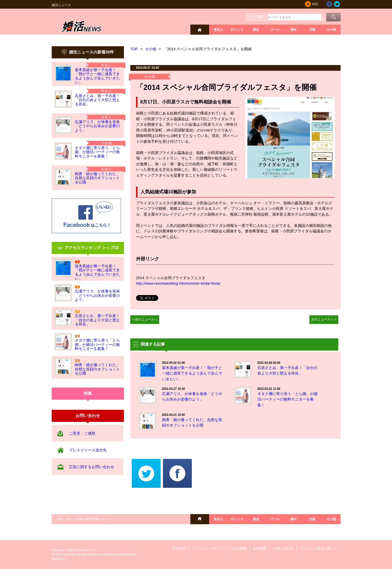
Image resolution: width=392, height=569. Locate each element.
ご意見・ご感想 (82, 433)
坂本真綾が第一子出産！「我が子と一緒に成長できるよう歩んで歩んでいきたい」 (97, 76)
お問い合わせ (283, 548)
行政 (312, 29)
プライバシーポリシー (209, 548)
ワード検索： (257, 17)
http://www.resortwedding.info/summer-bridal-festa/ (178, 283)
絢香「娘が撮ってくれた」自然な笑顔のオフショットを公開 (97, 178)
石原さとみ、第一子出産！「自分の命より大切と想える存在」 (97, 100)
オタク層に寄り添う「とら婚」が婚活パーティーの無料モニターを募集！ (97, 152)
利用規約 (179, 548)
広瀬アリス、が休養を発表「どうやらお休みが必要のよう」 (97, 126)
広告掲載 (240, 548)
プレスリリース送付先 (88, 450)
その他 (331, 29)
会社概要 (260, 548)
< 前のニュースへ (145, 319)
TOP (134, 49)
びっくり (237, 29)
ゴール (275, 29)
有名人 (219, 29)
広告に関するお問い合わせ (92, 467)
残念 (256, 29)
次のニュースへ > (324, 319)
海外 (293, 29)
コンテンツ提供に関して (319, 548)
